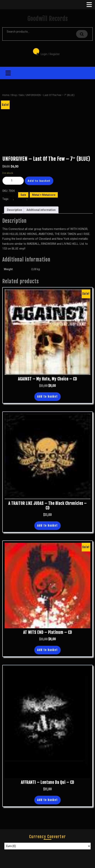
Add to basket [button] (47, 397)
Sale (21, 95)
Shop (14, 95)
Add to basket (39, 181)
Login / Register (46, 51)
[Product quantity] (13, 181)
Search (82, 34)
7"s (11, 199)
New (31, 199)
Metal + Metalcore (44, 195)
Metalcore (20, 199)
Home (6, 95)
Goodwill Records (47, 19)
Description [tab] (14, 210)
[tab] (89, 5)
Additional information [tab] (41, 210)
